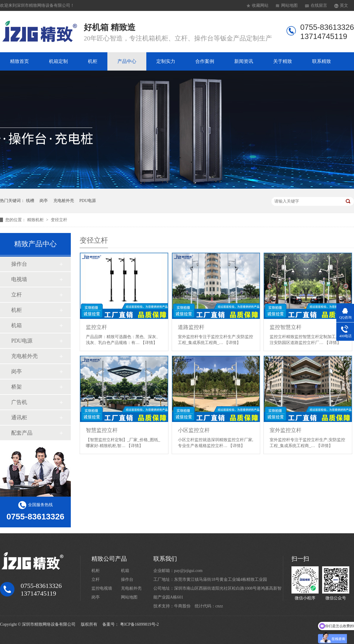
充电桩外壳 (64, 201)
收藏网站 (260, 5)
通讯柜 (19, 418)
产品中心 (127, 61)
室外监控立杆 (286, 430)
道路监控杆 (191, 327)
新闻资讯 (244, 61)
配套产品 (22, 433)
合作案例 (205, 61)
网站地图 (289, 5)
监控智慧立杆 (286, 327)
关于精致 (283, 61)
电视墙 (19, 279)
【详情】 (149, 343)
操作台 (19, 264)
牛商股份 (182, 606)
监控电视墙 (102, 588)
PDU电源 (88, 201)
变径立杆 (59, 220)
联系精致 (322, 61)
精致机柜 (36, 220)
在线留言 (319, 5)
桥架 (17, 387)
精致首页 (19, 61)
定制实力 (166, 61)
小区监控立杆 (194, 430)
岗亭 (44, 201)
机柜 (93, 61)
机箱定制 (58, 61)
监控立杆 (96, 327)
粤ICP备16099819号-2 (139, 624)
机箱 (17, 325)
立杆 (17, 295)
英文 (344, 5)
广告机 (19, 402)
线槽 (30, 201)
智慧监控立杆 (102, 430)
